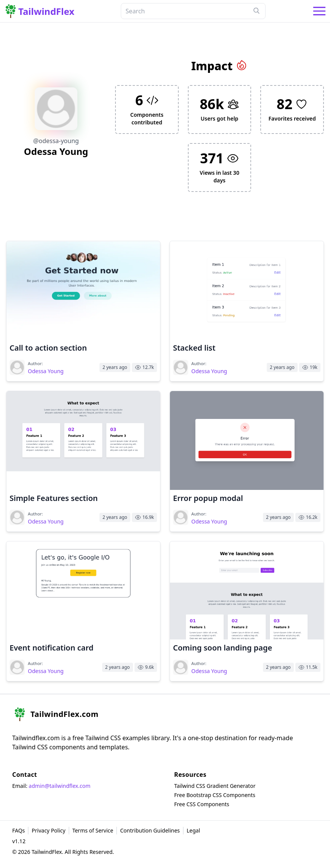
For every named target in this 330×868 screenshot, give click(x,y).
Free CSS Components (202, 804)
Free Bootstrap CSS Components (215, 795)
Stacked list (194, 348)
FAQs (18, 830)
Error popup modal (208, 498)
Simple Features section (54, 498)
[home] (55, 714)
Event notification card (51, 648)
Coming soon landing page (223, 648)
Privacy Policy (48, 830)
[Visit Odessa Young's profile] (17, 367)
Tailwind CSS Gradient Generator (215, 786)
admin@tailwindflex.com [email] (59, 786)
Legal (193, 830)
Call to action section (48, 348)
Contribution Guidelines (150, 830)
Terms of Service (93, 830)
